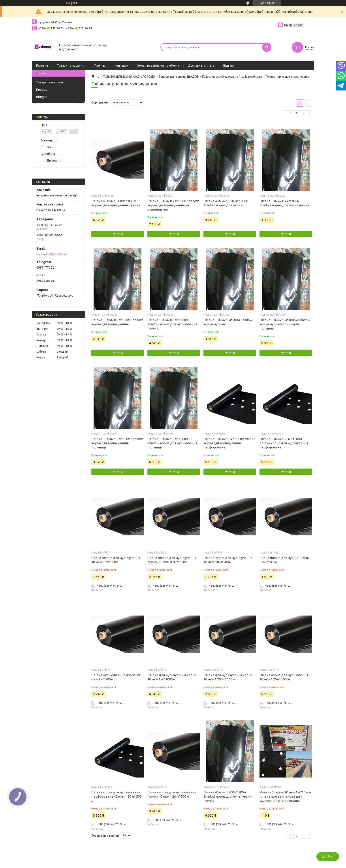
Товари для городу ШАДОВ (179, 77)
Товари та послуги (70, 66)
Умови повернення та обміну (158, 66)
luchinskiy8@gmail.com (52, 254)
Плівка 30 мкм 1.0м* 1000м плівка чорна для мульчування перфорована (229, 443)
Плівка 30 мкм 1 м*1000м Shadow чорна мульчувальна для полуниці (285, 324)
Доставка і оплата (201, 66)
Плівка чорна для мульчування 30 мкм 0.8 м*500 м (228, 560)
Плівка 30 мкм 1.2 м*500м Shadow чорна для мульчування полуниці (117, 443)
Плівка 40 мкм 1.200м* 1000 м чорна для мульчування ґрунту (116, 203)
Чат (328, 857)
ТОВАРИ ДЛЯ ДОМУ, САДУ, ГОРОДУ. (129, 77)
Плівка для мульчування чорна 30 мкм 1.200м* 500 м (228, 677)
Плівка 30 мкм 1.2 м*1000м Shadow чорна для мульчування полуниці (172, 443)
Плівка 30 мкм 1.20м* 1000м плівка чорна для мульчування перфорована (284, 443)
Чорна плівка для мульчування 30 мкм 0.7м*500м (116, 560)
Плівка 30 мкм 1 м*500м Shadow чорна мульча (228, 322)
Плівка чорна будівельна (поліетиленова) (232, 77)
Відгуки (229, 66)
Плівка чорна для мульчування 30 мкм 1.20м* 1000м (284, 677)
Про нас (100, 66)
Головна (42, 66)
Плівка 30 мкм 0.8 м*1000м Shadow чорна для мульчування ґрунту (172, 324)
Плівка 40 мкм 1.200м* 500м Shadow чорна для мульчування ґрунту (228, 796)
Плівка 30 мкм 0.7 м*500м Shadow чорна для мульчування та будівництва (173, 205)
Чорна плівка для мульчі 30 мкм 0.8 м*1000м (284, 560)
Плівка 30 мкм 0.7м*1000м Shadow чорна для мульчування (284, 203)
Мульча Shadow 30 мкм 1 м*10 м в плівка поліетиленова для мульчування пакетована (285, 796)
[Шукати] (267, 47)
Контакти (121, 66)
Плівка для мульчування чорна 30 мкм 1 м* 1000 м (172, 677)
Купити (118, 234)
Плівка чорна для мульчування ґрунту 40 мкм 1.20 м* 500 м (172, 794)
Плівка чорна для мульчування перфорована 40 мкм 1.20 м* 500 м (116, 796)
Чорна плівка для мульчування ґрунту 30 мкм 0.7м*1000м (172, 560)
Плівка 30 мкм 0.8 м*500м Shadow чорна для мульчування (117, 322)
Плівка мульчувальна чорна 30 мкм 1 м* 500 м (116, 677)
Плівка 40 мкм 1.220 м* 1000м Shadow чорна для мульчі (226, 203)
